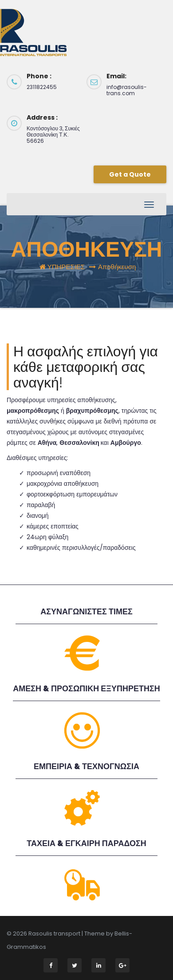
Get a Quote (130, 174)
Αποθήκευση (117, 267)
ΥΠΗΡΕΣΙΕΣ (66, 267)
